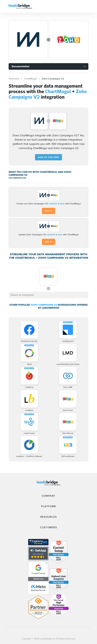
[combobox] (48, 295)
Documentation (20, 66)
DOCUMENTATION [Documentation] (17, 178)
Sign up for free (48, 157)
